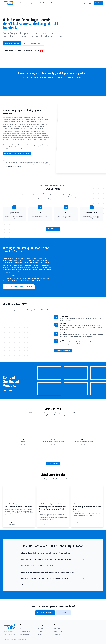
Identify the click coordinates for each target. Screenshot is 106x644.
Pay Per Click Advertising (45, 504)
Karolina (11, 523)
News (6, 504)
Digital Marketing (57, 504)
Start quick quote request (45, 612)
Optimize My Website (12, 43)
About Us (40, 628)
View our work (8, 390)
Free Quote (99, 3)
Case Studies (58, 631)
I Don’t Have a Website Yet (33, 43)
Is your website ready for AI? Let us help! (17, 154)
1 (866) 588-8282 (9, 634)
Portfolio (57, 628)
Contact (54, 3)
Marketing (14, 504)
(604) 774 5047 (88, 3)
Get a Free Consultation (63, 351)
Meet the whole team (53, 464)
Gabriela (45, 523)
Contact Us (41, 635)
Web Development (25, 635)
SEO (10, 504)
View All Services (53, 229)
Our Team (40, 631)
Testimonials (58, 635)
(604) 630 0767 (9, 631)
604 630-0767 (63, 613)
